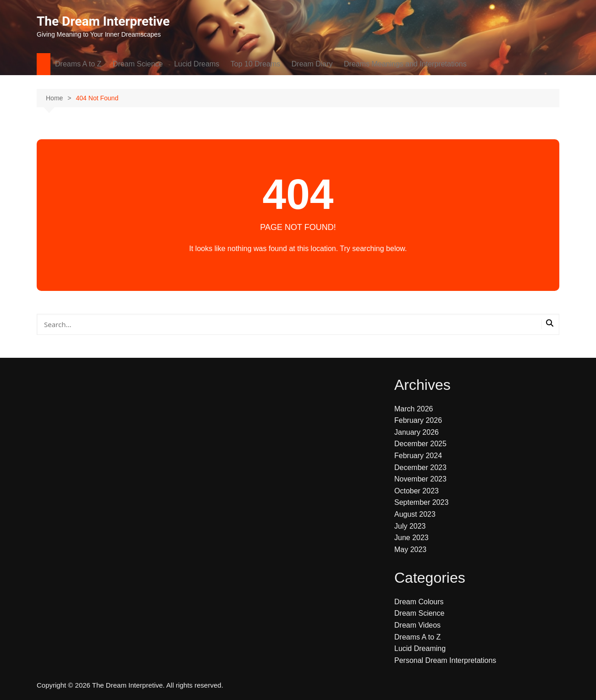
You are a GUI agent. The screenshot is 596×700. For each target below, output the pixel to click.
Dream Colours (419, 602)
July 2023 (410, 526)
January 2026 (417, 432)
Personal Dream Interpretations (445, 660)
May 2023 (410, 550)
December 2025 (420, 444)
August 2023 (415, 514)
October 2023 (417, 491)
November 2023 (420, 479)
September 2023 (421, 502)
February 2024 (418, 456)
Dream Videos (417, 625)
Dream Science (138, 64)
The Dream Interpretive (103, 21)
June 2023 (411, 538)
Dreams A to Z (78, 64)
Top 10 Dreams (256, 64)
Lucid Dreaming (420, 648)
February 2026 (418, 420)
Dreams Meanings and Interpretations (405, 64)
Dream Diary (312, 64)
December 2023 (420, 468)
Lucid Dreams (197, 64)
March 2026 (414, 409)
